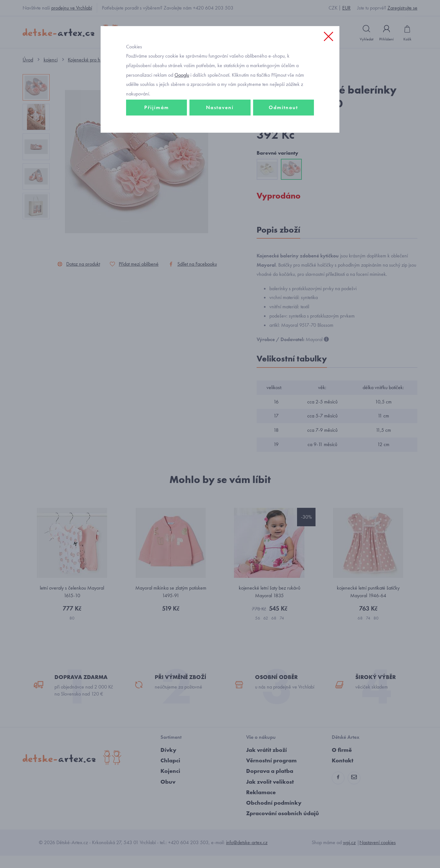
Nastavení (220, 129)
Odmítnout (283, 129)
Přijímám (157, 129)
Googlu (182, 97)
